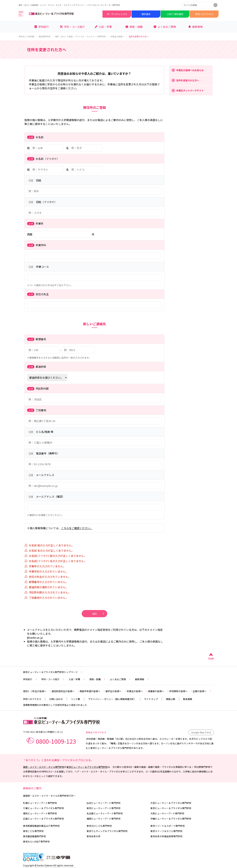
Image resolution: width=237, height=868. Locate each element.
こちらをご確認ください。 (77, 528)
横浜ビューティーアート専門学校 (40, 813)
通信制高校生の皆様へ (66, 691)
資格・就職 (98, 679)
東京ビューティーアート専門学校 (104, 808)
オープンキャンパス (117, 14)
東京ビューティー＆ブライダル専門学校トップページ (53, 672)
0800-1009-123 (56, 741)
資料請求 (146, 14)
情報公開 (170, 699)
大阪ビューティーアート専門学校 (167, 813)
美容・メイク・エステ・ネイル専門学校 (44, 767)
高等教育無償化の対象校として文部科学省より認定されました (55, 705)
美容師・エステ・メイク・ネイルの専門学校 (50, 796)
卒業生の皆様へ (119, 36)
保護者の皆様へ (159, 691)
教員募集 (188, 699)
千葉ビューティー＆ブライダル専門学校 (43, 808)
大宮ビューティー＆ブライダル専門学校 (171, 803)
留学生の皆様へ (116, 691)
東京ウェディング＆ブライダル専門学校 (107, 831)
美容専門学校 (46, 36)
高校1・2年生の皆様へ (37, 691)
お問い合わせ (56, 699)
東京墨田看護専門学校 (34, 836)
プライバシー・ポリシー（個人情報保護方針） (112, 699)
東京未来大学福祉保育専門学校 (166, 836)
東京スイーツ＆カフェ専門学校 (166, 831)
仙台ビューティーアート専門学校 (104, 803)
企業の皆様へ (202, 691)
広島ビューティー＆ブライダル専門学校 (43, 819)
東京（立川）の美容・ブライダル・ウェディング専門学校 (82, 36)
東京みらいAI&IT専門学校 (36, 841)
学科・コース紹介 (53, 679)
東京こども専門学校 (33, 831)
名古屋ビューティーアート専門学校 (105, 813)
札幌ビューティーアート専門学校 (40, 803)
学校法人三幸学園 (28, 36)
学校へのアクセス (204, 14)
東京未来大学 (93, 836)
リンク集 (76, 699)
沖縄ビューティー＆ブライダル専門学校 (171, 819)
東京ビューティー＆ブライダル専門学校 (87, 767)
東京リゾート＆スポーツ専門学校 (168, 826)
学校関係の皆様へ (181, 691)
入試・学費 (77, 679)
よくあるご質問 (120, 679)
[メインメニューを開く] (21, 14)
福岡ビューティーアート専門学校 (104, 819)
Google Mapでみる (201, 732)
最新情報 (142, 679)
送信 (98, 614)
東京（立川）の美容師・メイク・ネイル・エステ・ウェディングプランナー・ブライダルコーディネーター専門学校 (69, 5)
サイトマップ (151, 699)
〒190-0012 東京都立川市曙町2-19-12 (43, 732)
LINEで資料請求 (175, 14)
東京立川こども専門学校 (99, 826)
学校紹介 (30, 679)
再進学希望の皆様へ (93, 691)
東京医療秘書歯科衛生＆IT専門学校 (41, 826)
